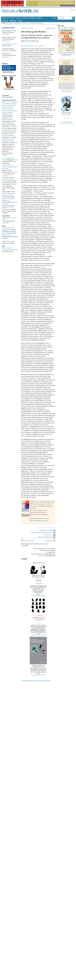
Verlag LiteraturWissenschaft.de (38, 595)
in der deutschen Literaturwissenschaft (8, 249)
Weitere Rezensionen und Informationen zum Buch (39, 520)
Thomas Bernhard (7, 119)
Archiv (13, 18)
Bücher (26, 18)
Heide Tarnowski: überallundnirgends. (8, 166)
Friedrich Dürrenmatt (7, 113)
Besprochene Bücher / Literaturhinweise (33, 46)
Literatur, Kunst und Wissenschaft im (9, 229)
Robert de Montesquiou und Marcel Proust (9, 194)
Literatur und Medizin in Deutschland (9, 199)
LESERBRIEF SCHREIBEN (47, 530)
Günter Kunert (6, 102)
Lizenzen (41, 556)
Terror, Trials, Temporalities (7, 208)
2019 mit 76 (5, 176)
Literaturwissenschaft (37, 23)
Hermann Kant (6, 111)
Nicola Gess (34, 502)
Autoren (33, 18)
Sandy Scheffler (30, 41)
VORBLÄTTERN (51, 28)
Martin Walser (8, 105)
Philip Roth (14, 102)
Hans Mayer (5, 34)
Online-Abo (5, 57)
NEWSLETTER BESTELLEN (47, 537)
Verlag (73, 10)
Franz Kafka (5, 223)
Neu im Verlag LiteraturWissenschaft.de (66, 122)
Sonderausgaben (7, 97)
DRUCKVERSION (49, 535)
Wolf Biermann (10, 107)
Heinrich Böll (6, 104)
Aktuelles (5, 18)
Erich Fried (5, 123)
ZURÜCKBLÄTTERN (27, 28)
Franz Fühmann (12, 127)
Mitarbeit (5, 21)
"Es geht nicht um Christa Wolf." (9, 179)
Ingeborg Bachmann (8, 135)
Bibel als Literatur (10, 241)
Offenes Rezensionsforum (9, 44)
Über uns (13, 21)
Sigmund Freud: (10, 237)
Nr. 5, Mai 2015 (24, 23)
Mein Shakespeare (7, 109)
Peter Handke (12, 130)
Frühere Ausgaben (13, 23)
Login (20, 21)
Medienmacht (6, 41)
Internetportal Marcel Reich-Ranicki (8, 140)
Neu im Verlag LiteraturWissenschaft (67, 91)
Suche (54, 18)
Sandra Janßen (45, 502)
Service (40, 18)
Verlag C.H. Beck (67, 56)
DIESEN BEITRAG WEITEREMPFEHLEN (43, 532)
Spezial (19, 18)
